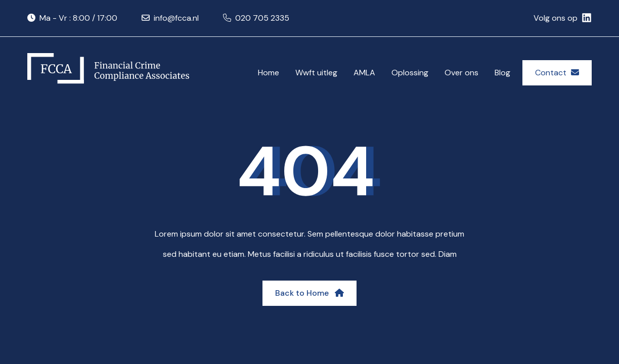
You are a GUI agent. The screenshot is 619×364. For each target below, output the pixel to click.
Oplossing (410, 73)
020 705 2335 (262, 18)
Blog (502, 73)
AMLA (364, 73)
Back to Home (309, 293)
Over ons (461, 73)
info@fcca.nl (176, 18)
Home (269, 73)
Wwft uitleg (316, 73)
